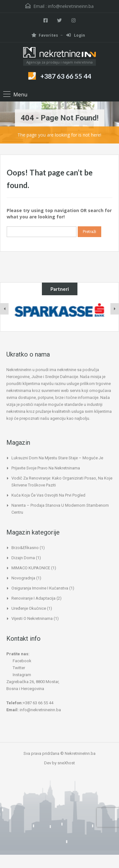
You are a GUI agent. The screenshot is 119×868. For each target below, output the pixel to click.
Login (76, 35)
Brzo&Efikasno (25, 548)
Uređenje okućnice (29, 608)
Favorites (45, 35)
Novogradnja (23, 578)
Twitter (16, 668)
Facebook (19, 661)
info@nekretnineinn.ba (71, 6)
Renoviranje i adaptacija (33, 598)
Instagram (19, 675)
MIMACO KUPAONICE (31, 568)
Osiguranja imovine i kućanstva (40, 588)
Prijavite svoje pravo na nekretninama (46, 468)
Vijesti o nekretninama (32, 618)
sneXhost (66, 763)
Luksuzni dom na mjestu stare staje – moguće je (57, 458)
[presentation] (4, 309)
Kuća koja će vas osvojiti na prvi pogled (48, 495)
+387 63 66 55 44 (66, 76)
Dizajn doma (23, 558)
